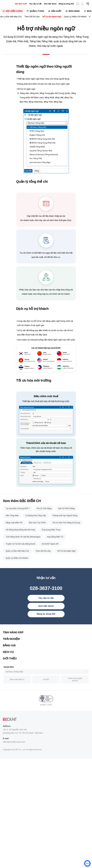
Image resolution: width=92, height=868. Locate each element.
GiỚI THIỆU (10, 672)
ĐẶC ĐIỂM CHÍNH (14, 11)
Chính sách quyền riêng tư (75, 693)
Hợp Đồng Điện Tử (55, 550)
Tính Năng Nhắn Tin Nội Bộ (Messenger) (23, 550)
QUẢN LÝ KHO (37, 11)
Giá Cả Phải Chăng (66, 522)
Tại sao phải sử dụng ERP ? (18, 522)
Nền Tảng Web (12, 529)
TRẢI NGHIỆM (11, 652)
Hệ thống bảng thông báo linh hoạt (20, 543)
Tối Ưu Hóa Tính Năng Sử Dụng (66, 536)
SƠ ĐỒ (46, 693)
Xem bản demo (50, 4)
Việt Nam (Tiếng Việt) (14, 685)
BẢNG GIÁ (9, 659)
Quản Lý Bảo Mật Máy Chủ (17, 565)
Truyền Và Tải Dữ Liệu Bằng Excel (20, 557)
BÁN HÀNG (74, 11)
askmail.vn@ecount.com (14, 755)
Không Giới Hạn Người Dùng (65, 529)
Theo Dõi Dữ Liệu (32, 17)
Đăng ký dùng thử (66, 4)
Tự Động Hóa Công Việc (36, 529)
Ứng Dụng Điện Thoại (51, 543)
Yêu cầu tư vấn (35, 4)
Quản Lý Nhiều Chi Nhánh (75, 17)
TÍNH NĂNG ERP (13, 646)
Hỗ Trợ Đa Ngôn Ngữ (52, 17)
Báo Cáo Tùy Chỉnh (37, 536)
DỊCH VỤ (8, 665)
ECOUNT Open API (50, 557)
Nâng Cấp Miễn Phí (14, 536)
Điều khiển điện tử (17, 693)
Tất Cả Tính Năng (44, 522)
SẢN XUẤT (56, 11)
